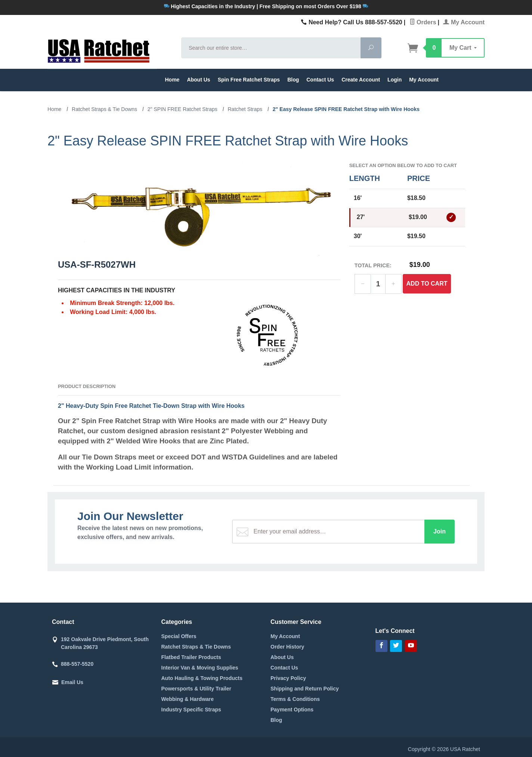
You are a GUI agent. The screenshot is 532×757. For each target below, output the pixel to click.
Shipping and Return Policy (305, 689)
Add (427, 284)
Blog (293, 80)
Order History (287, 647)
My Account (464, 22)
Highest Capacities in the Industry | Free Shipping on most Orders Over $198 (266, 6)
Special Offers (179, 636)
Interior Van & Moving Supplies (200, 668)
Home (172, 80)
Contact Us (320, 80)
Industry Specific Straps (191, 710)
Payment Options (292, 710)
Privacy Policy (288, 678)
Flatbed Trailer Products (191, 657)
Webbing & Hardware (188, 699)
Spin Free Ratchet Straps (249, 80)
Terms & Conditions (295, 699)
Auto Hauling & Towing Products (202, 678)
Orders (423, 22)
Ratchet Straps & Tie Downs (196, 647)
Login (395, 80)
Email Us (72, 682)
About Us (198, 80)
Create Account (361, 80)
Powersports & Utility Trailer (197, 689)
